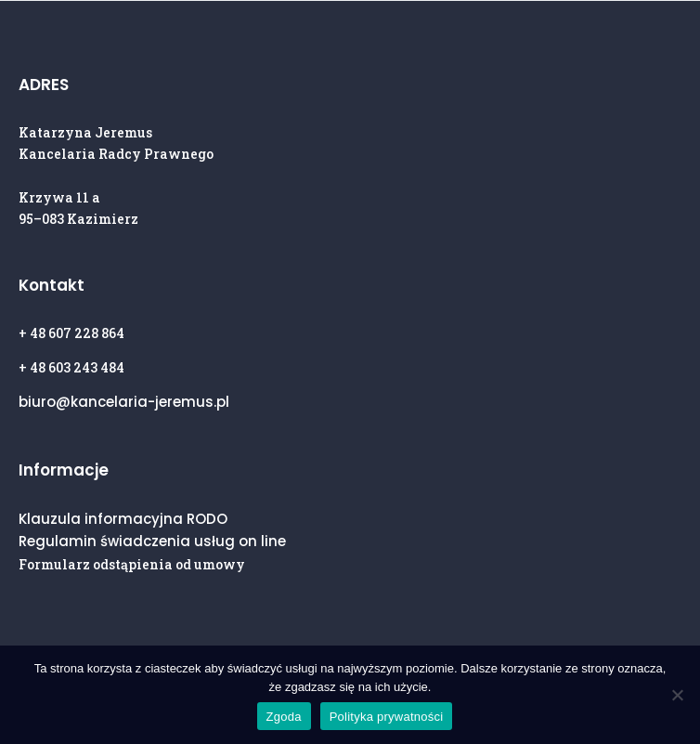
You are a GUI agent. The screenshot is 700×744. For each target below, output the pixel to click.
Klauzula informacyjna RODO (123, 519)
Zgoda (284, 717)
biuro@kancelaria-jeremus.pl (124, 402)
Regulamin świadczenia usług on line (152, 541)
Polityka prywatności (387, 717)
